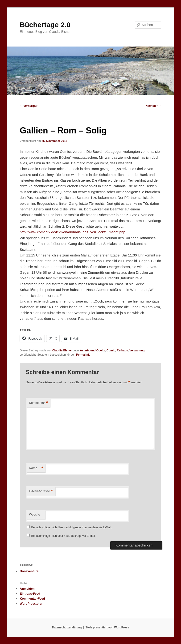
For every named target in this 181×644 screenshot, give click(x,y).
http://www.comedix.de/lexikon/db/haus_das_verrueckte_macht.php (73, 232)
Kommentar (38, 403)
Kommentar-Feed (32, 599)
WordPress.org (31, 603)
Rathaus (122, 350)
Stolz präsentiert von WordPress (107, 627)
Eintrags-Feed (30, 594)
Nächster (154, 106)
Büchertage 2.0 (45, 25)
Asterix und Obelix (92, 350)
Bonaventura (29, 571)
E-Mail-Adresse (41, 491)
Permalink (83, 355)
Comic (111, 350)
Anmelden (27, 589)
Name (36, 468)
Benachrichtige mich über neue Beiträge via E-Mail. (64, 536)
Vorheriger (29, 106)
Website (35, 514)
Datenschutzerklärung (67, 627)
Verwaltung (137, 350)
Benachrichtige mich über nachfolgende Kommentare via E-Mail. (72, 527)
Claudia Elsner (62, 350)
